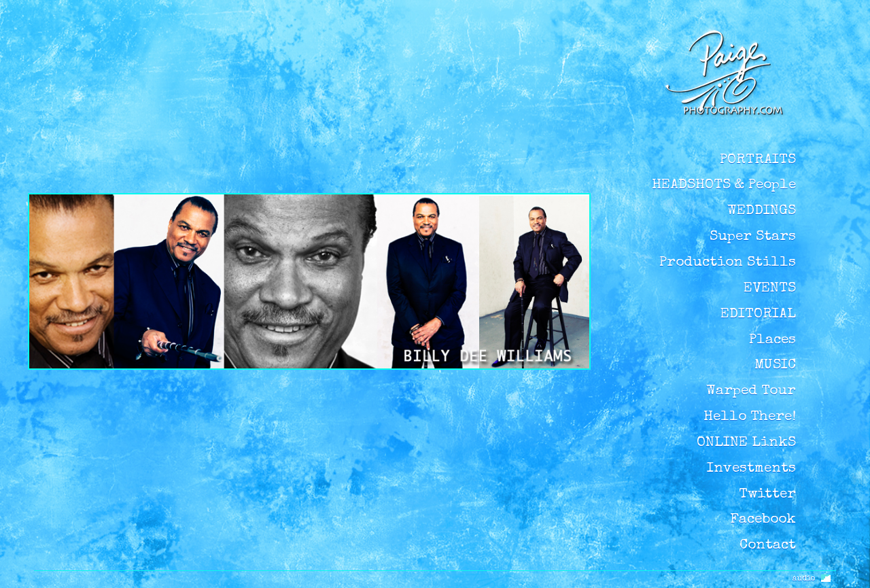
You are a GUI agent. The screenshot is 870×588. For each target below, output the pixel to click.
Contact (768, 546)
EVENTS (770, 289)
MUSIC (775, 365)
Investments (751, 469)
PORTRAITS (758, 160)
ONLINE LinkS (746, 443)
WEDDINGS (762, 211)
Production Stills (728, 263)
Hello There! (750, 417)
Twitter (767, 495)
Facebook (763, 520)
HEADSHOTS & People (724, 185)
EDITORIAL (758, 314)
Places (772, 340)
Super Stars (753, 237)
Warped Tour (751, 391)
